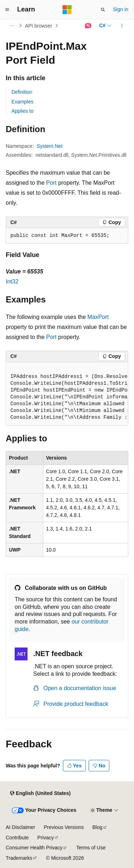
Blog (98, 827)
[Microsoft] (67, 10)
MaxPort (98, 317)
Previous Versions (64, 827)
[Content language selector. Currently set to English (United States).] (40, 793)
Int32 (12, 282)
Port (51, 183)
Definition (22, 92)
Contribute (17, 838)
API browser (39, 26)
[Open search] (103, 10)
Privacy (46, 838)
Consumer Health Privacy (34, 848)
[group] (67, 394)
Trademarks (19, 858)
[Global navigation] (7, 10)
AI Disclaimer (20, 827)
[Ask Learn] (88, 26)
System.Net (50, 146)
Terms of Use (91, 848)
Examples (22, 102)
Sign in (121, 9)
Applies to (22, 111)
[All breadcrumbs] (12, 26)
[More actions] (122, 26)
